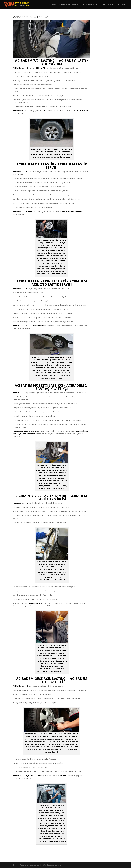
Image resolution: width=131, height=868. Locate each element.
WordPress (47, 865)
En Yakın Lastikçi (106, 4)
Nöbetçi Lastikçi (89, 4)
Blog (117, 4)
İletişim (125, 4)
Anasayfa (52, 4)
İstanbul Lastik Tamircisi (68, 4)
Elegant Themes (20, 865)
